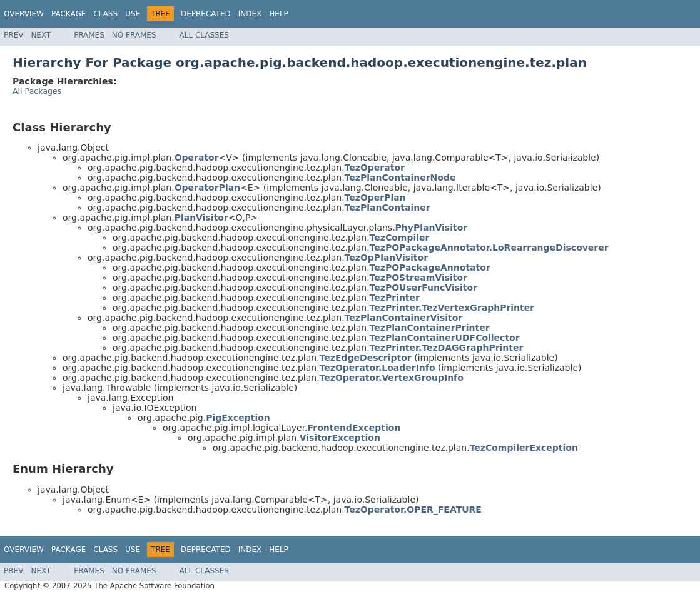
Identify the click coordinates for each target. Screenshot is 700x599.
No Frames (134, 35)
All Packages (37, 91)
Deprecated (206, 14)
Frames (89, 35)
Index (250, 14)
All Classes (204, 35)
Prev (13, 35)
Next (41, 35)
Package (68, 14)
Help (279, 14)
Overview (24, 14)
